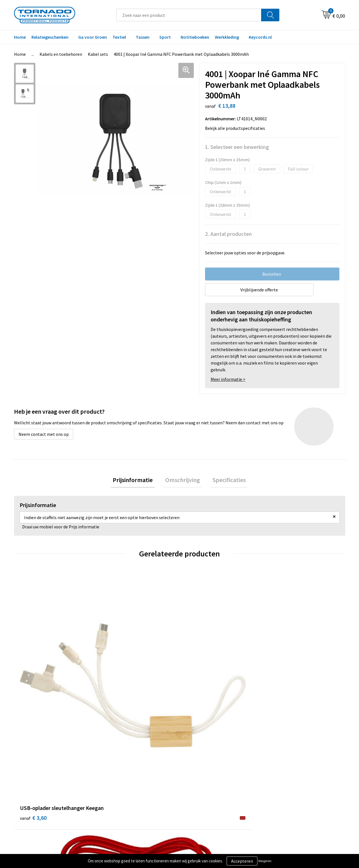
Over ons (113, 757)
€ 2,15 (116, 665)
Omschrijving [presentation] (183, 481)
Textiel (119, 37)
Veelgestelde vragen (124, 766)
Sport (165, 37)
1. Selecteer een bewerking (237, 147)
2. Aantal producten (228, 234)
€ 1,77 (199, 665)
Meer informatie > (228, 379)
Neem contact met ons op (44, 434)
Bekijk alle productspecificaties (237, 128)
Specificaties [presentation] (225, 481)
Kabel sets (98, 54)
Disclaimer (279, 774)
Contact (194, 757)
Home (20, 37)
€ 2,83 (281, 673)
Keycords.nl (260, 37)
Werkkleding (227, 37)
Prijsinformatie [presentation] (137, 481)
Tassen (143, 37)
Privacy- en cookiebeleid (292, 766)
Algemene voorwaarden (291, 757)
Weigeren (265, 861)
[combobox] (189, 15)
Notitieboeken (195, 37)
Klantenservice (201, 766)
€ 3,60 (33, 673)
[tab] (137, 481)
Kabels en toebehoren (61, 54)
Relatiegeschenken (50, 37)
